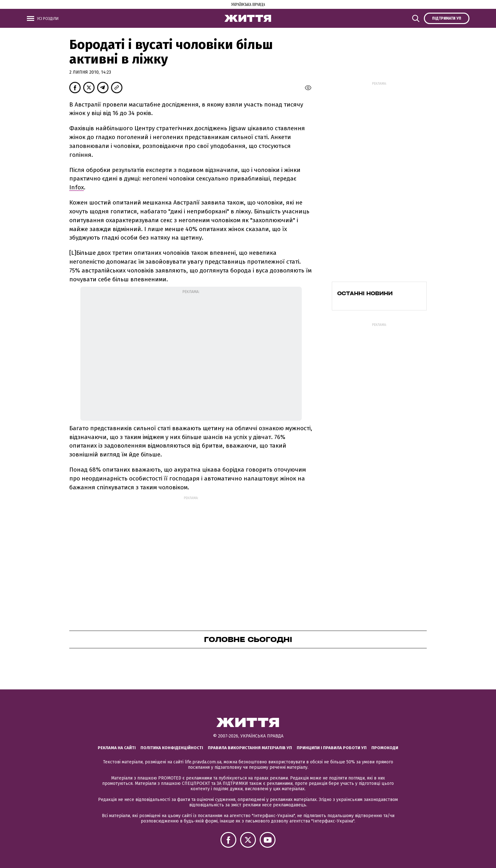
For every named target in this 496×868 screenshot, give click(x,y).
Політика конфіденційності (172, 748)
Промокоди (385, 748)
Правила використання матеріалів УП (250, 748)
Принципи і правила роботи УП (332, 748)
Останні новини (365, 293)
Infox (77, 187)
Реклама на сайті (117, 748)
